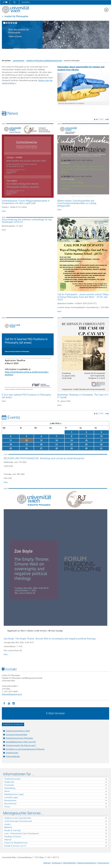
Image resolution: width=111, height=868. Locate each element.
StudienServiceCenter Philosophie (19, 738)
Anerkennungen (12, 753)
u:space (7, 824)
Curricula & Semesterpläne (16, 735)
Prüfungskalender (13, 756)
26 (27, 448)
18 (11, 444)
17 (101, 440)
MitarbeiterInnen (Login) (14, 794)
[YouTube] (9, 703)
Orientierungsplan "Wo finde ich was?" (21, 745)
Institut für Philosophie (16, 16)
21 (57, 444)
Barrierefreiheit (69, 863)
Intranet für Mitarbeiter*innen (16, 843)
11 (11, 440)
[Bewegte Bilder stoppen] (16, 23)
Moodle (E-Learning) (12, 830)
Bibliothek (8, 827)
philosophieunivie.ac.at (12, 694)
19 (27, 444)
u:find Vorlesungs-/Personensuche (18, 821)
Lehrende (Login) (11, 797)
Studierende (9, 782)
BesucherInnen (10, 804)
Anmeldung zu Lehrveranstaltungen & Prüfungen (25, 749)
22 (72, 444)
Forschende (9, 785)
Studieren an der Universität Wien (18, 818)
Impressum (57, 863)
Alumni (7, 791)
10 (101, 436)
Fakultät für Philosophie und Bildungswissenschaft (44, 61)
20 (41, 444)
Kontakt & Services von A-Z (15, 846)
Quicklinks (26, 2)
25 (11, 448)
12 (27, 440)
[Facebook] (4, 703)
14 (57, 440)
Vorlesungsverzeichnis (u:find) (18, 731)
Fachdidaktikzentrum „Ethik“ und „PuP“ (21, 742)
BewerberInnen (10, 801)
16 (86, 440)
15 (72, 440)
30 (86, 448)
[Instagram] (14, 703)
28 (57, 448)
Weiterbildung (10, 788)
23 (86, 444)
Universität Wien (19, 61)
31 (101, 448)
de (5, 2)
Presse (7, 807)
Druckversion (104, 863)
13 (41, 440)
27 (41, 448)
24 (101, 444)
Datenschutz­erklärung (87, 863)
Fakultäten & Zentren (13, 837)
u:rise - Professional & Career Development (22, 834)
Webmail (8, 840)
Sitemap (47, 863)
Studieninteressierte (12, 779)
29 (72, 448)
